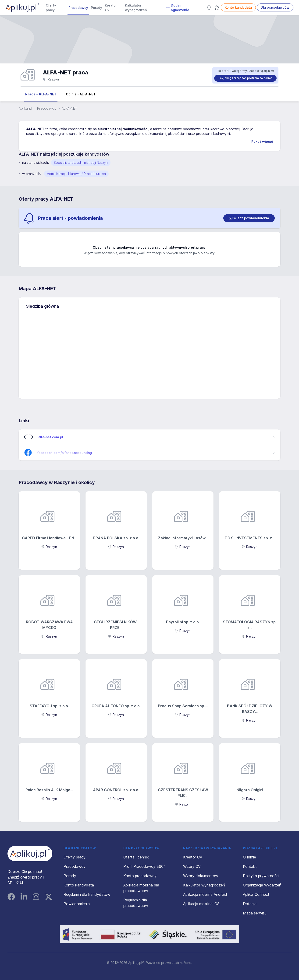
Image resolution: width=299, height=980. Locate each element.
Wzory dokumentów (201, 876)
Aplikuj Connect (256, 894)
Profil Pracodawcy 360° (144, 866)
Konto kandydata (238, 7)
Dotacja (250, 904)
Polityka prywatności (261, 876)
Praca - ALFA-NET (41, 94)
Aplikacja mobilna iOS (201, 904)
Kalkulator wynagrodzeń (136, 8)
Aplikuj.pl (25, 108)
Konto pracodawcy (140, 876)
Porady (96, 8)
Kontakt (250, 866)
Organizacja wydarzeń (262, 885)
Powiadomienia (77, 904)
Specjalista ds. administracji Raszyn (81, 162)
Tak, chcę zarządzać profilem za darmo (245, 78)
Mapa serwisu (255, 913)
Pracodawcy (78, 8)
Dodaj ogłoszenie (178, 8)
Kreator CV (111, 8)
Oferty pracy (51, 8)
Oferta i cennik (136, 857)
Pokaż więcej (262, 141)
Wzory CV (192, 866)
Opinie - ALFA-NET (81, 94)
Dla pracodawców (275, 7)
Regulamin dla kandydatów (87, 894)
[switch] (249, 218)
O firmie (249, 857)
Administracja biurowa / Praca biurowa (76, 174)
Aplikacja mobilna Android (205, 894)
